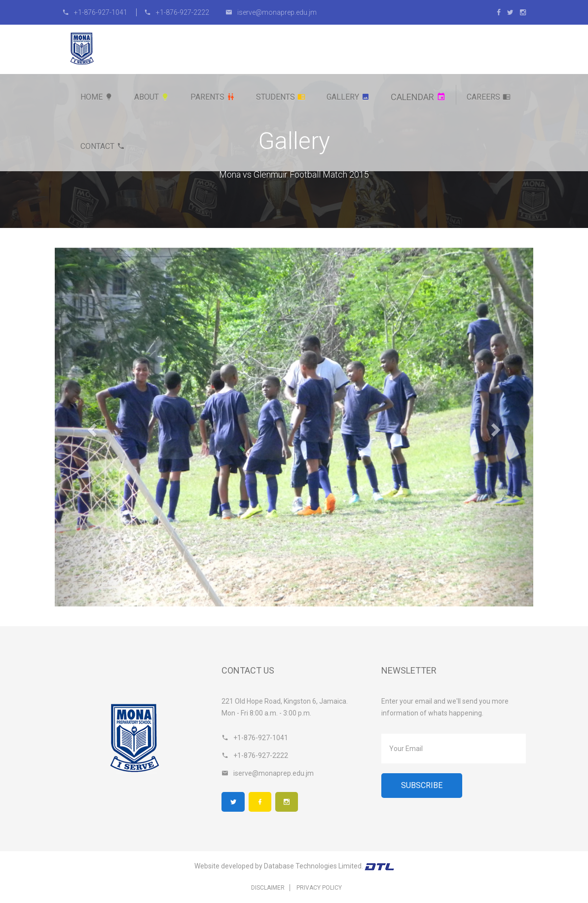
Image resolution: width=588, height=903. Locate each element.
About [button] (152, 97)
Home (97, 97)
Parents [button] (213, 97)
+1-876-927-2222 (177, 12)
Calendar (418, 97)
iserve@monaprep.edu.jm (271, 12)
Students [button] (281, 97)
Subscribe (422, 785)
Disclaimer (268, 888)
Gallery (348, 97)
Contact (103, 146)
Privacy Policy (319, 888)
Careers (489, 97)
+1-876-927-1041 (95, 12)
